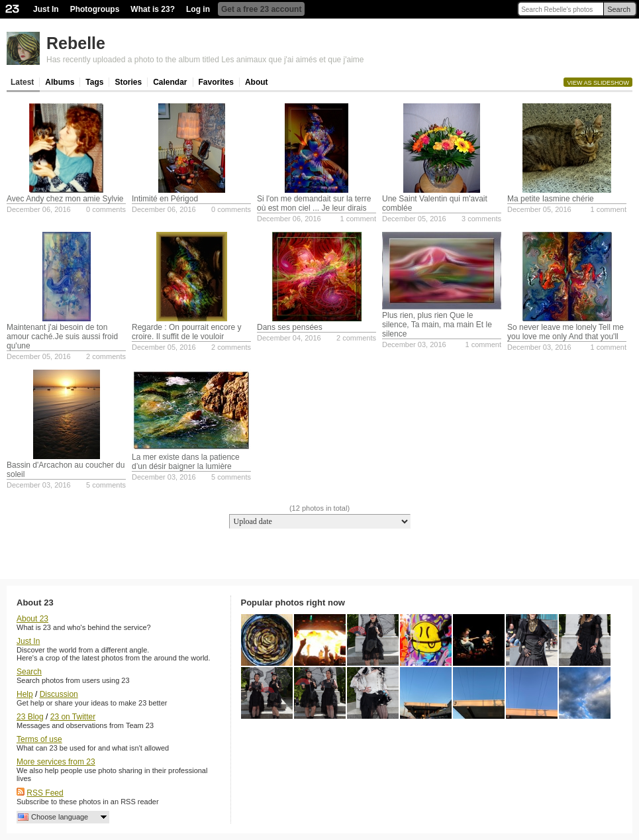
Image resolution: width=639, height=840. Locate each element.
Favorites (216, 82)
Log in (198, 9)
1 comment (358, 219)
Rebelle (76, 43)
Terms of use (39, 739)
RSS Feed (45, 793)
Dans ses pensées (290, 327)
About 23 (32, 619)
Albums (60, 82)
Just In (46, 9)
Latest (22, 82)
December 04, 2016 (289, 338)
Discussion (59, 694)
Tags (94, 82)
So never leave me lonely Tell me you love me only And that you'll (565, 332)
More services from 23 (56, 762)
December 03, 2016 (414, 344)
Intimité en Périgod (165, 199)
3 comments (481, 219)
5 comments (106, 485)
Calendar (170, 82)
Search (619, 9)
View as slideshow (598, 83)
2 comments (106, 356)
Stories (128, 82)
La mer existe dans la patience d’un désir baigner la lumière (186, 462)
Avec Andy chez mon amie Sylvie (65, 199)
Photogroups (95, 9)
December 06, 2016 (39, 209)
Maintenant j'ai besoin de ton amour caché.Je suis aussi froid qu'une (62, 337)
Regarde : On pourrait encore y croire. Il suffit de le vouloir (186, 332)
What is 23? (153, 9)
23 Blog (30, 717)
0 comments (106, 209)
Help (25, 694)
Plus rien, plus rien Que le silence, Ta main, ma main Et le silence (437, 325)
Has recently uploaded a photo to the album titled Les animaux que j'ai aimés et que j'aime (205, 60)
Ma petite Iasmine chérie (551, 199)
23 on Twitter (73, 717)
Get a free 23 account (261, 9)
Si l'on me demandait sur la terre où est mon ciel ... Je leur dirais (314, 203)
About (257, 82)
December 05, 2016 (414, 219)
